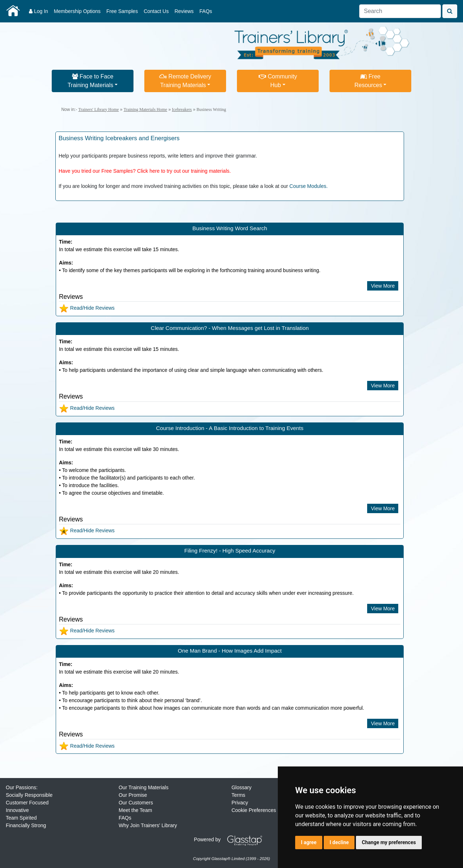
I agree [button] (309, 842)
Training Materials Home (145, 109)
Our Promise (133, 795)
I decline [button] (339, 842)
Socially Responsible (29, 795)
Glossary (241, 787)
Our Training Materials (144, 787)
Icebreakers (182, 109)
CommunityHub (278, 81)
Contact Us (156, 11)
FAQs (206, 11)
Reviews (184, 11)
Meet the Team (135, 810)
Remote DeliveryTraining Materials (185, 81)
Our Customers (136, 803)
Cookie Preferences (254, 810)
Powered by (231, 839)
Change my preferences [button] (389, 842)
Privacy (240, 803)
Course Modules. (309, 186)
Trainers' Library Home (98, 109)
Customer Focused (27, 803)
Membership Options (77, 11)
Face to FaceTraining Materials (91, 81)
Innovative (17, 810)
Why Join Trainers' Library (148, 825)
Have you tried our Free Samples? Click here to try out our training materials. (145, 171)
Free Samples (122, 11)
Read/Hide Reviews (87, 308)
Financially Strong (26, 825)
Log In (39, 11)
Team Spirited (21, 818)
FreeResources (368, 81)
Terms (238, 795)
